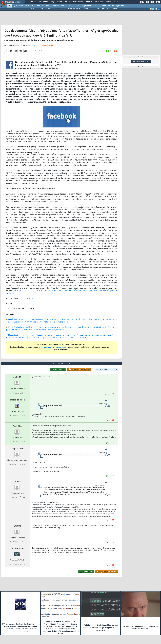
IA (43, 6)
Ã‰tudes (99, 2)
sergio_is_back (17, 400)
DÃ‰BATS (96, 9)
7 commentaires (48, 45)
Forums (33, 2)
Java (62, 6)
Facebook (30, 299)
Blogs (59, 2)
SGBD (97, 6)
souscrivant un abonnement (54, 347)
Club (116, 2)
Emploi (89, 2)
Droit (108, 2)
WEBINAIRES (50, 9)
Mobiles (111, 6)
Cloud (38, 6)
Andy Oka (17, 426)
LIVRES (59, 9)
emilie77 (17, 377)
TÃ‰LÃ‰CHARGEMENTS (73, 9)
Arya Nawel (17, 449)
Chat (67, 2)
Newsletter (78, 2)
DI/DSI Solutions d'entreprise (23, 6)
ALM (48, 6)
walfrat (17, 526)
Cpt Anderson (17, 548)
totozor (17, 482)
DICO (109, 9)
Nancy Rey (34, 45)
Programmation (87, 6)
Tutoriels (44, 2)
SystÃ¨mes (120, 6)
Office (104, 6)
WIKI (104, 9)
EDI (78, 6)
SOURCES (87, 9)
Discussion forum (141, 61)
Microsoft (55, 6)
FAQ (52, 2)
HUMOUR (117, 9)
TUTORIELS (34, 9)
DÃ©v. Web (70, 6)
